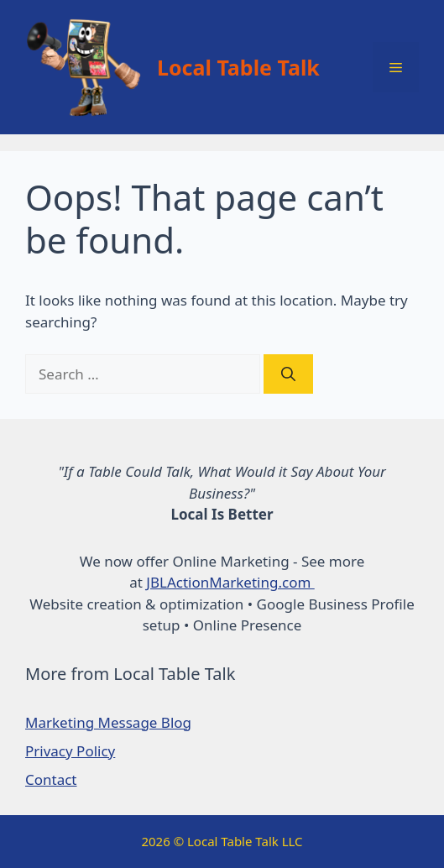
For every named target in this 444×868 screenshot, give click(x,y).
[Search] (288, 374)
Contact (51, 779)
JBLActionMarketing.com (230, 582)
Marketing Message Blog (108, 722)
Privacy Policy (70, 751)
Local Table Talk (238, 67)
